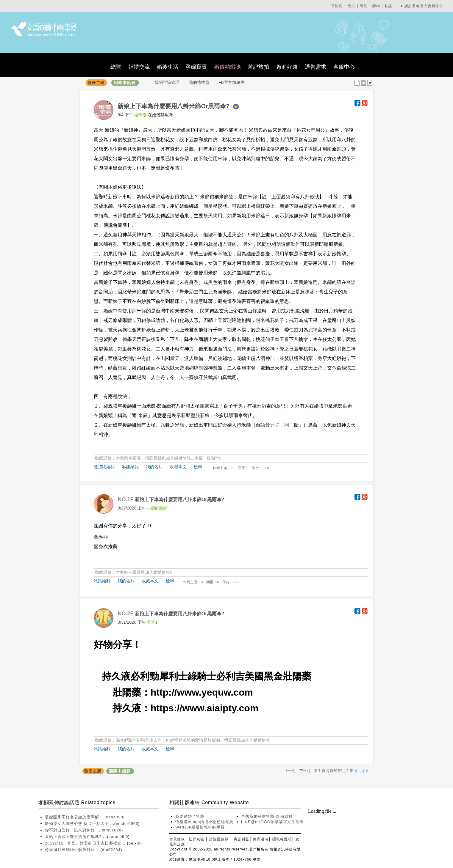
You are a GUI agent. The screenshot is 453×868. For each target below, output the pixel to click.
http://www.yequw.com (202, 692)
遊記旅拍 (258, 67)
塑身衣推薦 (106, 547)
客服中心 (344, 67)
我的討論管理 (167, 82)
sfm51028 (112, 830)
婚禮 (319, 406)
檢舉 (198, 467)
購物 (376, 6)
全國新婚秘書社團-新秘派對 (267, 816)
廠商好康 (287, 67)
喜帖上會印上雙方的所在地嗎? (74, 837)
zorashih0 (118, 837)
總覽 (116, 67)
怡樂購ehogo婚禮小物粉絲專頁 (204, 822)
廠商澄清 (261, 839)
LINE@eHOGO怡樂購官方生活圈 (272, 822)
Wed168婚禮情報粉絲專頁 (200, 827)
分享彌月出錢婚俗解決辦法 (71, 850)
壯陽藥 (297, 676)
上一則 (290, 771)
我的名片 (154, 467)
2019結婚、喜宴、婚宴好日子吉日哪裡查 (84, 843)
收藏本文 (178, 467)
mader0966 (127, 824)
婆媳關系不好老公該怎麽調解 (73, 817)
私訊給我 (130, 467)
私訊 (388, 6)
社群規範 (196, 839)
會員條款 (177, 839)
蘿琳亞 (101, 537)
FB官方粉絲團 (232, 82)
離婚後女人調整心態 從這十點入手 (78, 824)
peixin (135, 843)
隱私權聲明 (282, 839)
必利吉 (230, 676)
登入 (352, 6)
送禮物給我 (104, 467)
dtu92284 (111, 850)
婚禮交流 (139, 67)
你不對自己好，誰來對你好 (71, 830)
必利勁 (145, 676)
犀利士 (173, 676)
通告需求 (315, 67)
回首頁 (336, 6)
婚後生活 (168, 67)
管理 (364, 6)
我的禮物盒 (199, 82)
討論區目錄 (219, 839)
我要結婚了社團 (190, 816)
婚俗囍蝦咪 (227, 67)
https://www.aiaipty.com (205, 708)
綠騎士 (202, 676)
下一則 (305, 771)
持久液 (116, 676)
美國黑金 (264, 676)
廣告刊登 (241, 839)
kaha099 (115, 817)
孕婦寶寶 (196, 67)
